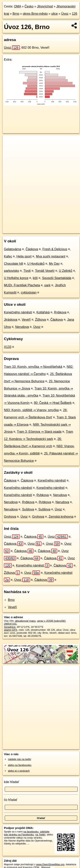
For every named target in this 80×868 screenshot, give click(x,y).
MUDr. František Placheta (22, 285)
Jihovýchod (45, 6)
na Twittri (40, 835)
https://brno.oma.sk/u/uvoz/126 (20, 230)
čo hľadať (11, 800)
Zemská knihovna (61, 517)
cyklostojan (29, 293)
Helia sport (24, 256)
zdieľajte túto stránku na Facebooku (27, 833)
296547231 (10, 624)
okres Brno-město (35, 14)
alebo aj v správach (19, 771)
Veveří (26, 320)
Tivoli (27, 271)
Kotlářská (43, 312)
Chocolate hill (13, 264)
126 (75, 14)
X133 (8, 347)
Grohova (10, 517)
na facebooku (31, 832)
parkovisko (11, 271)
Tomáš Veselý (45, 271)
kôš (35, 278)
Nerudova (22, 327)
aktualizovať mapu (25, 621)
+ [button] (9, 142)
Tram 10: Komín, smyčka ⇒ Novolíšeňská (33, 367)
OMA (18, 6)
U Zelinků (66, 271)
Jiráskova (11, 320)
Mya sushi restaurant (51, 256)
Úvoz (65, 14)
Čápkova (32, 249)
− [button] (9, 148)
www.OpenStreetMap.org (50, 864)
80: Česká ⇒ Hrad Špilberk (53, 403)
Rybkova (60, 312)
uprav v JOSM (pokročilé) (51, 621)
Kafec (8, 256)
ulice (54, 14)
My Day (54, 264)
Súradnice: (10, 627)
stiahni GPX (11, 630)
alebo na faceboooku (20, 765)
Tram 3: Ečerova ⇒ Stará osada (39, 432)
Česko (29, 6)
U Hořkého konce (16, 278)
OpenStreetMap (32, 227)
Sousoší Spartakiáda (57, 278)
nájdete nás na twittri (19, 759)
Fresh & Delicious (55, 249)
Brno (16, 14)
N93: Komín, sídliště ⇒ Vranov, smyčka (31, 410)
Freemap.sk (52, 227)
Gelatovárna (13, 249)
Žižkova (40, 320)
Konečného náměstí (18, 312)
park (48, 285)
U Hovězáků (36, 264)
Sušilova (28, 509)
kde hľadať (12, 782)
